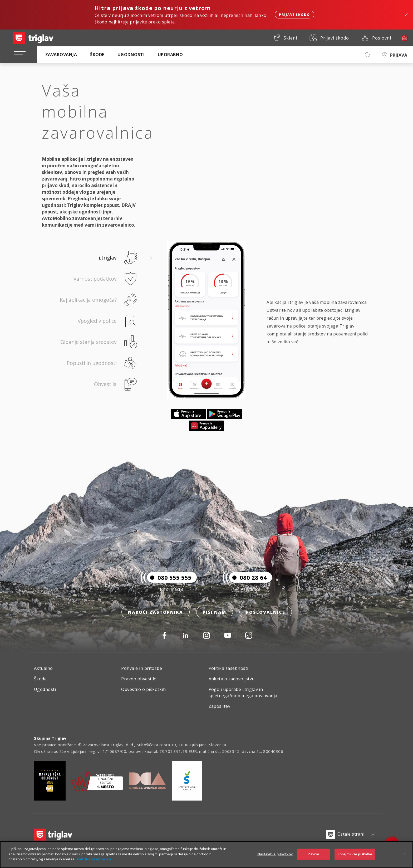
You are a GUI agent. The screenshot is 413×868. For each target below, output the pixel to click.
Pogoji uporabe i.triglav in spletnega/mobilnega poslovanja (243, 693)
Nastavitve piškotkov (275, 854)
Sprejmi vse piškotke (355, 854)
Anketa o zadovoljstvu (232, 679)
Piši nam (215, 612)
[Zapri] (405, 854)
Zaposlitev (220, 706)
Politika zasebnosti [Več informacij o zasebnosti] (94, 859)
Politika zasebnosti (228, 668)
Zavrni (314, 854)
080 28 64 (248, 577)
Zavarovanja (61, 55)
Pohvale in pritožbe (142, 668)
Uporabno (170, 55)
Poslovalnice (266, 612)
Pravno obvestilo (139, 679)
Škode (97, 55)
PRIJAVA (399, 55)
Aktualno (43, 668)
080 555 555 (169, 577)
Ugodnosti (131, 55)
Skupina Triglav (50, 738)
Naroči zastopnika (156, 612)
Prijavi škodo (294, 15)
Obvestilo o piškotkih (143, 689)
